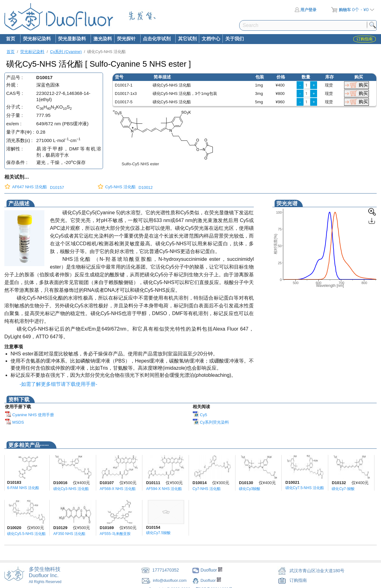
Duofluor (209, 580)
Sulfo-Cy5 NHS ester (140, 164)
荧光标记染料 (37, 39)
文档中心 (211, 39)
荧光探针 (126, 39)
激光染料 (103, 39)
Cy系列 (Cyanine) (66, 52)
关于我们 (235, 39)
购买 (363, 85)
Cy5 (200, 415)
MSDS (14, 422)
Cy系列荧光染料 (211, 422)
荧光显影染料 (72, 39)
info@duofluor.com (170, 580)
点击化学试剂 (157, 39)
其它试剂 (187, 39)
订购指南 (298, 580)
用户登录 (305, 10)
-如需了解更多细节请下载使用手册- (57, 384)
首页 (11, 39)
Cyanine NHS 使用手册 (29, 415)
